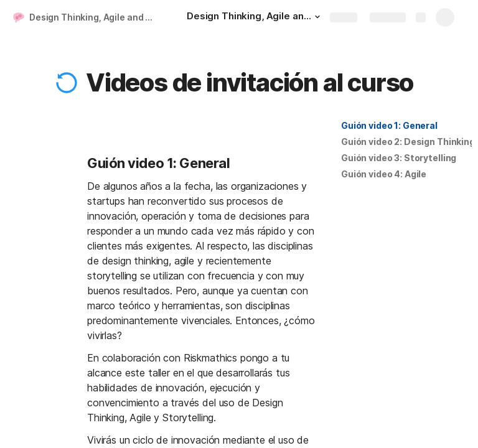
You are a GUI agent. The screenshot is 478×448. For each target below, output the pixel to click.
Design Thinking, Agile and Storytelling (96, 17)
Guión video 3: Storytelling (399, 158)
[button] (317, 17)
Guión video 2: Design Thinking (408, 142)
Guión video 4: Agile (384, 174)
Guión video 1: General (389, 125)
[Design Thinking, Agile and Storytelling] (255, 17)
